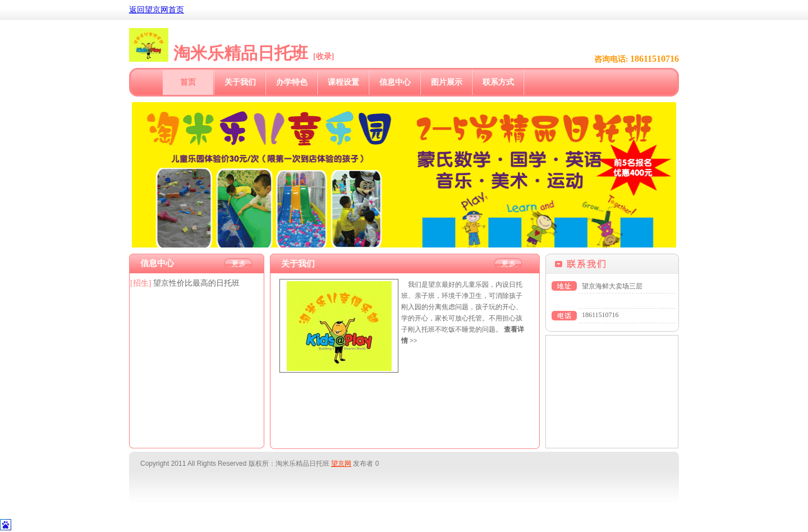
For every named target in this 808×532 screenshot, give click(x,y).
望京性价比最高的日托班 (196, 283)
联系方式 (498, 82)
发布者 (363, 464)
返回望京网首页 (157, 10)
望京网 (341, 464)
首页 (188, 82)
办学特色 (292, 82)
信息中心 (395, 82)
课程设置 (343, 82)
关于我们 (240, 82)
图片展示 (447, 82)
